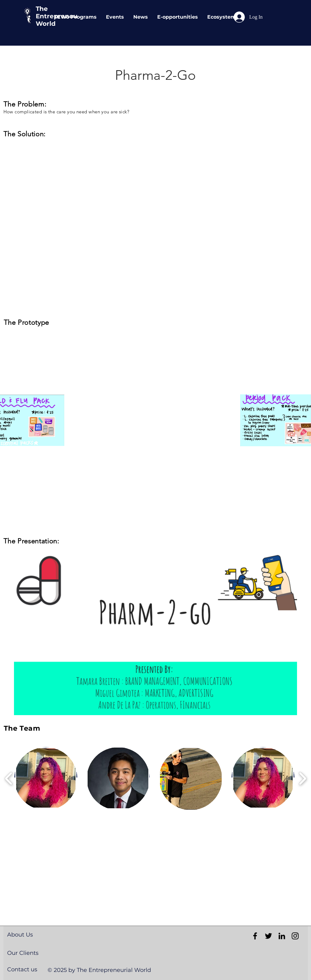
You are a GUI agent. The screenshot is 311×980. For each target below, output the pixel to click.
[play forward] (302, 778)
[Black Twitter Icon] (268, 936)
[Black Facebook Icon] (255, 936)
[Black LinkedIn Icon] (282, 936)
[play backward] (9, 778)
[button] (155, 635)
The (42, 9)
